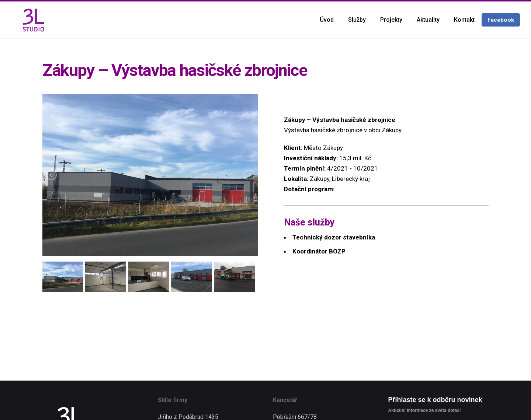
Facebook (501, 20)
